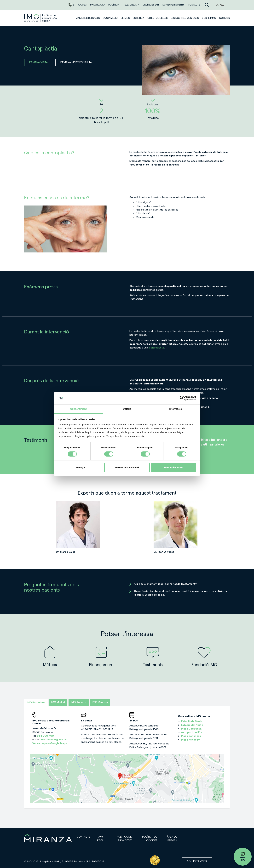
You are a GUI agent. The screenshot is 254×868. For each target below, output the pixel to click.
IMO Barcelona (36, 702)
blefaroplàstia (156, 348)
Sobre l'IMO (209, 18)
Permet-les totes (174, 467)
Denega (80, 467)
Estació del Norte (192, 725)
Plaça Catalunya (191, 729)
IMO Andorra (79, 702)
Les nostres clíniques (185, 18)
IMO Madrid (58, 702)
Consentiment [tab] (78, 409)
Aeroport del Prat (192, 732)
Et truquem (78, 5)
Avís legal (100, 839)
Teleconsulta (131, 5)
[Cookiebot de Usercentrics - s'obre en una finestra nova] (182, 398)
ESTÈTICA (139, 18)
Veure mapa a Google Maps (50, 743)
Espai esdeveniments (174, 5)
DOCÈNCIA (114, 5)
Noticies (225, 18)
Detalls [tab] (127, 409)
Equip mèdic (110, 18)
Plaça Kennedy (190, 740)
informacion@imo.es (54, 740)
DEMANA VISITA (39, 62)
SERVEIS (125, 18)
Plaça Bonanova (191, 736)
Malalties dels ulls (88, 18)
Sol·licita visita (197, 861)
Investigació (98, 5)
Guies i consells (158, 18)
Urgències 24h (151, 5)
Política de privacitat (124, 839)
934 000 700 (45, 736)
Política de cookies (150, 839)
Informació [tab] (176, 409)
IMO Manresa (100, 702)
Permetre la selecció (127, 467)
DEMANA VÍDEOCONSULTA (76, 62)
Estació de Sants (192, 721)
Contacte (194, 5)
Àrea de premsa (172, 839)
